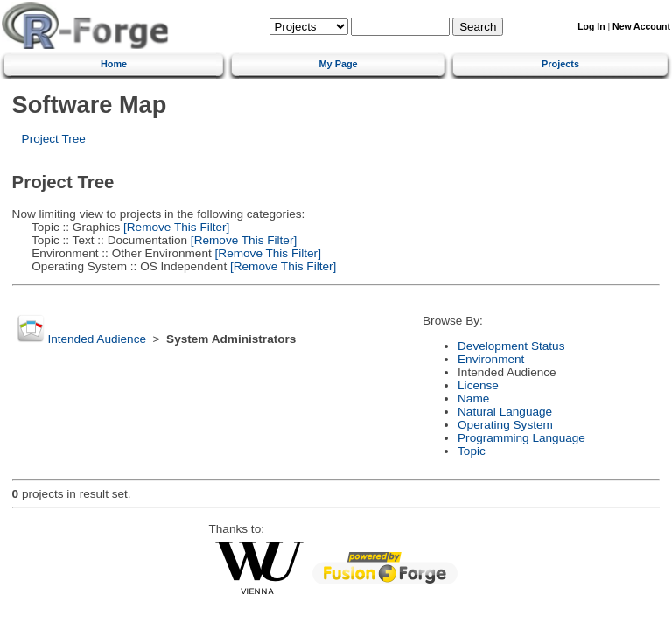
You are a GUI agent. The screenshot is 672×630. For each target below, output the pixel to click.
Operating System (505, 425)
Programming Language (521, 438)
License (478, 385)
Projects (560, 64)
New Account (641, 27)
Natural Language (505, 412)
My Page (339, 64)
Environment (491, 359)
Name (473, 399)
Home (114, 64)
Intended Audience (97, 339)
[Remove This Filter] (175, 227)
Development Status (511, 346)
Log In (591, 27)
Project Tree (54, 139)
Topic (472, 451)
